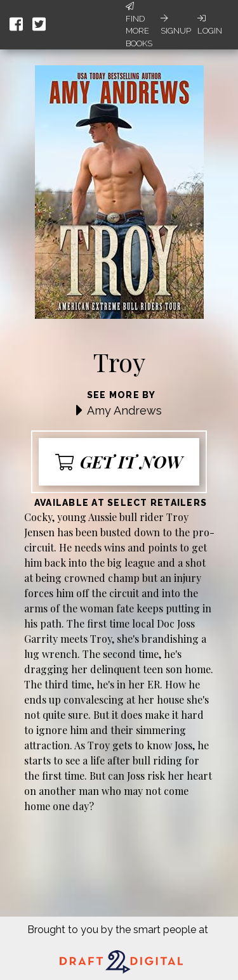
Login (210, 25)
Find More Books (139, 25)
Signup (176, 25)
